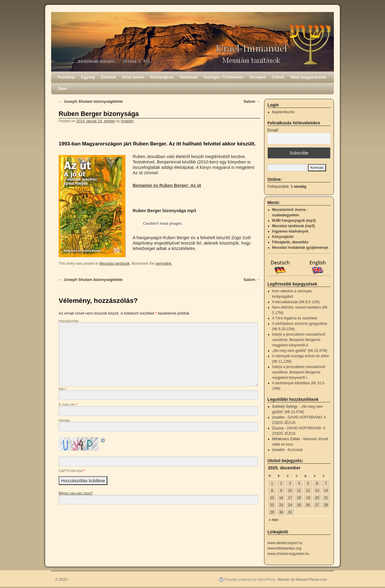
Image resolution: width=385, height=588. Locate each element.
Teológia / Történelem (223, 77)
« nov (274, 520)
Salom (252, 101)
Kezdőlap (66, 77)
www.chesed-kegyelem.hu (288, 554)
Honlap (64, 420)
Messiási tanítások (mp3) (294, 226)
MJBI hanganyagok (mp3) (294, 221)
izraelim (127, 121)
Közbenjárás (162, 77)
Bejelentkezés (283, 112)
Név (63, 389)
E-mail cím (68, 404)
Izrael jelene (133, 77)
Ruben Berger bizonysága (99, 114)
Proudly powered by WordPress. (251, 580)
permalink (163, 264)
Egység (88, 77)
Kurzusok (295, 450)
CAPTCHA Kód (71, 471)
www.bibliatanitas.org (284, 548)
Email (273, 130)
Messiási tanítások (114, 264)
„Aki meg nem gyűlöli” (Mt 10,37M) (300, 351)
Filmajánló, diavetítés (290, 242)
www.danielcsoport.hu (285, 543)
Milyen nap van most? (76, 493)
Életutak (109, 77)
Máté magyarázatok (308, 77)
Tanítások (189, 77)
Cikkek (278, 77)
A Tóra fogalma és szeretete (295, 318)
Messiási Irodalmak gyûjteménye (300, 248)
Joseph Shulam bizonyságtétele (91, 101)
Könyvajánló (283, 237)
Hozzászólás (69, 321)
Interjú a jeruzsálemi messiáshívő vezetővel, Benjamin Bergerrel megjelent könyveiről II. (299, 340)
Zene (62, 88)
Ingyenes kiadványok (290, 231)
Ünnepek (258, 77)
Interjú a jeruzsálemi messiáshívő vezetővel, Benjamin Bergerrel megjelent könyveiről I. (299, 372)
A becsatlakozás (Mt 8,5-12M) (296, 302)
